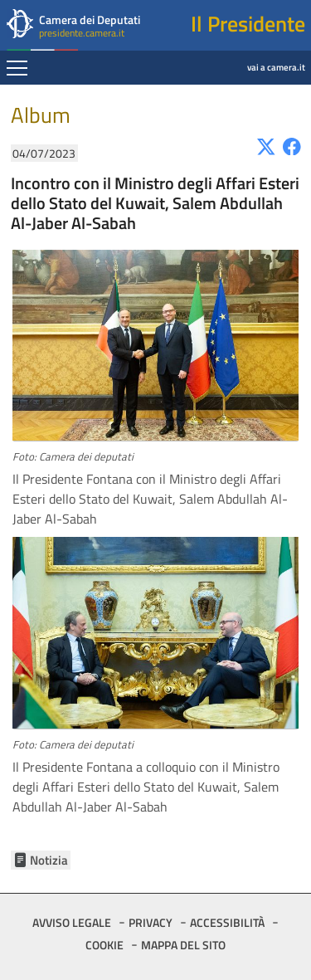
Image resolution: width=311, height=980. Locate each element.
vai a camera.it (233, 56)
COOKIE (104, 945)
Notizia (49, 860)
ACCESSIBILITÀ (227, 922)
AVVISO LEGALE (72, 922)
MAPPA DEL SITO (183, 945)
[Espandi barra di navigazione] (17, 70)
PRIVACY (151, 922)
